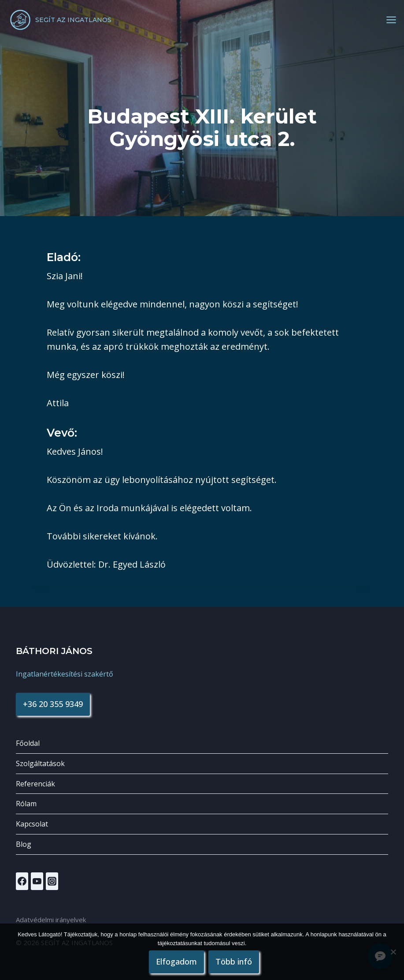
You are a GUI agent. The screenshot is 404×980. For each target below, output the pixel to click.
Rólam (26, 804)
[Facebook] (22, 881)
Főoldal (28, 743)
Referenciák (35, 784)
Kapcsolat (32, 824)
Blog (24, 844)
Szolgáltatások (40, 763)
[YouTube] (37, 881)
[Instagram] (52, 881)
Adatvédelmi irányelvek (51, 920)
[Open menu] (391, 20)
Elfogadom (177, 961)
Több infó (234, 961)
